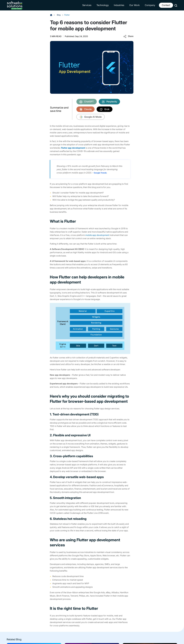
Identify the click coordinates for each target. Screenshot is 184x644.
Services (87, 5)
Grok (105, 109)
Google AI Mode (91, 117)
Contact (166, 5)
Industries (119, 5)
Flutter (67, 15)
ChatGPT (87, 102)
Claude (85, 109)
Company (150, 5)
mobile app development (97, 235)
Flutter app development (73, 148)
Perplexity (109, 102)
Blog (59, 15)
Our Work (134, 5)
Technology (103, 5)
